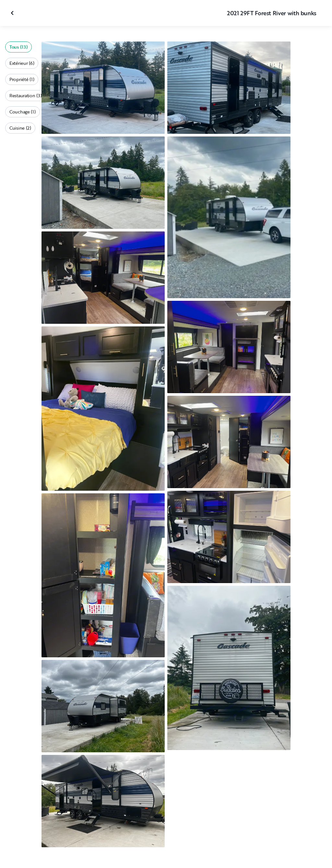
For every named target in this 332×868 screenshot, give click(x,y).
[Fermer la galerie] (13, 13)
